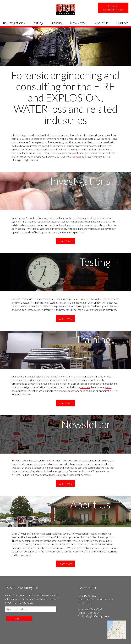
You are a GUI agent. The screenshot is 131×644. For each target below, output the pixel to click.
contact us (78, 157)
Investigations (14, 23)
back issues (56, 475)
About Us (102, 23)
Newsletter (79, 23)
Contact (122, 23)
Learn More (65, 241)
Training (57, 23)
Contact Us (87, 588)
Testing (37, 23)
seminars (85, 387)
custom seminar (65, 391)
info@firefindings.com (97, 616)
